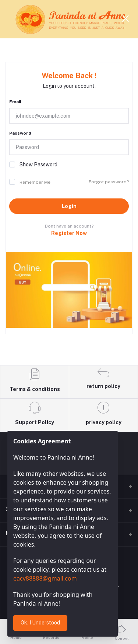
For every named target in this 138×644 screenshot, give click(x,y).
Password (20, 133)
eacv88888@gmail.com (45, 578)
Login (69, 206)
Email (15, 102)
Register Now (69, 233)
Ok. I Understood (40, 623)
